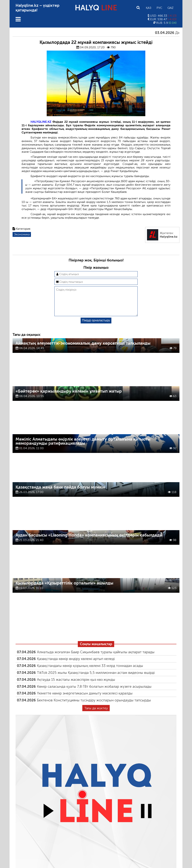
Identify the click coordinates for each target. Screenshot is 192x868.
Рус (159, 8)
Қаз (149, 8)
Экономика (22, 234)
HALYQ (96, 8)
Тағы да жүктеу (96, 714)
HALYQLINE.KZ (41, 122)
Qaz (170, 8)
